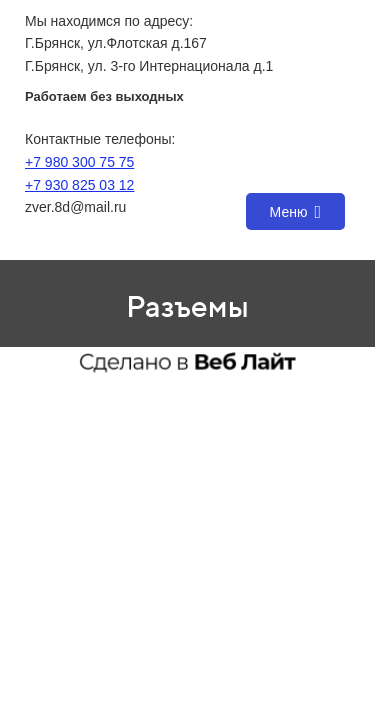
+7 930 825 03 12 (79, 185)
